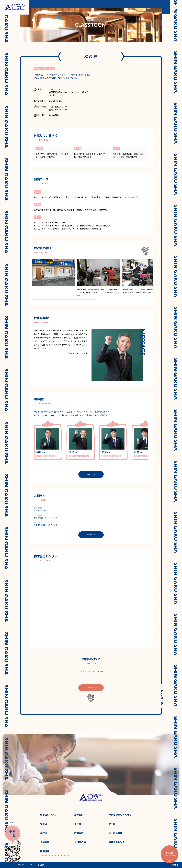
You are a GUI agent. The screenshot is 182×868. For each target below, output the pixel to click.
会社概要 (41, 865)
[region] (92, 280)
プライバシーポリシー (26, 865)
